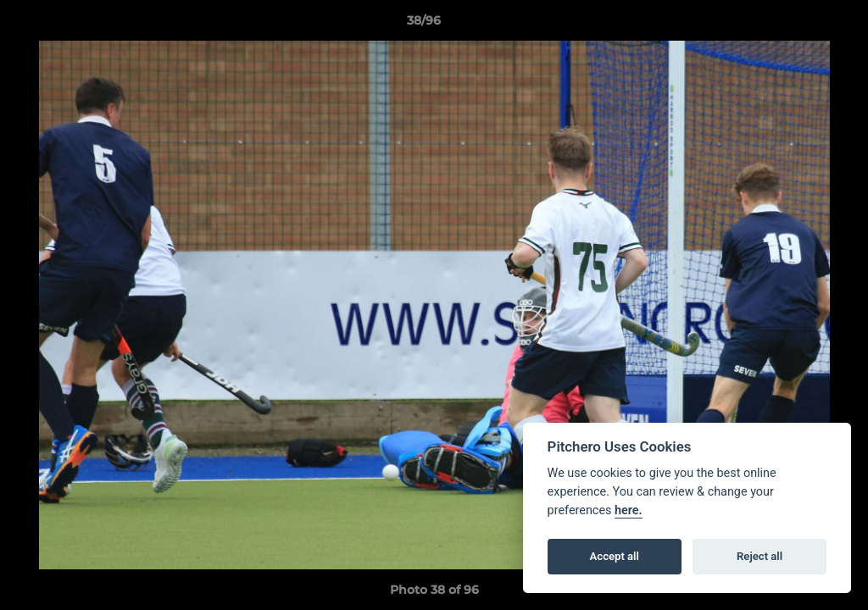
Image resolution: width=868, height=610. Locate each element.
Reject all (759, 556)
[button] (797, 25)
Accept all (615, 556)
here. (629, 510)
